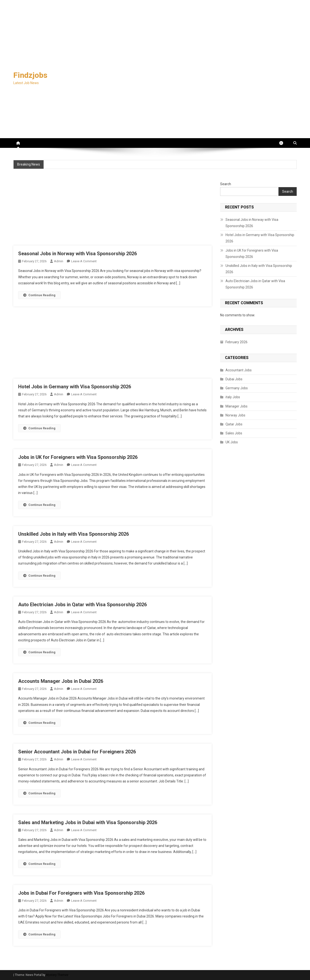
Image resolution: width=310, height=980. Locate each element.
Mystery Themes (57, 975)
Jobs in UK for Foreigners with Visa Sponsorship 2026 (78, 457)
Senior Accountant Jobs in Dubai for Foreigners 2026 (77, 752)
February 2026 (236, 342)
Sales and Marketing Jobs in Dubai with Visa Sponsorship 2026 (88, 822)
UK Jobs (232, 442)
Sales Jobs (234, 433)
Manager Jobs (236, 406)
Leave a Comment (84, 261)
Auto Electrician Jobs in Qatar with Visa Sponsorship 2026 (82, 605)
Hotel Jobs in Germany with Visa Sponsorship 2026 (75, 387)
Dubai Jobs (234, 379)
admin (59, 261)
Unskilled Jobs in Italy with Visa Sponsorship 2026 (74, 534)
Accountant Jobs (239, 370)
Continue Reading (39, 295)
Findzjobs (30, 75)
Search (226, 184)
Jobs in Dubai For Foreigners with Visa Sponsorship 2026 (81, 893)
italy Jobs (233, 397)
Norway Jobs (235, 415)
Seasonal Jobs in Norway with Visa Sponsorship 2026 (77, 254)
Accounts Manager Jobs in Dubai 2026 (61, 681)
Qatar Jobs (234, 424)
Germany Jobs (237, 388)
